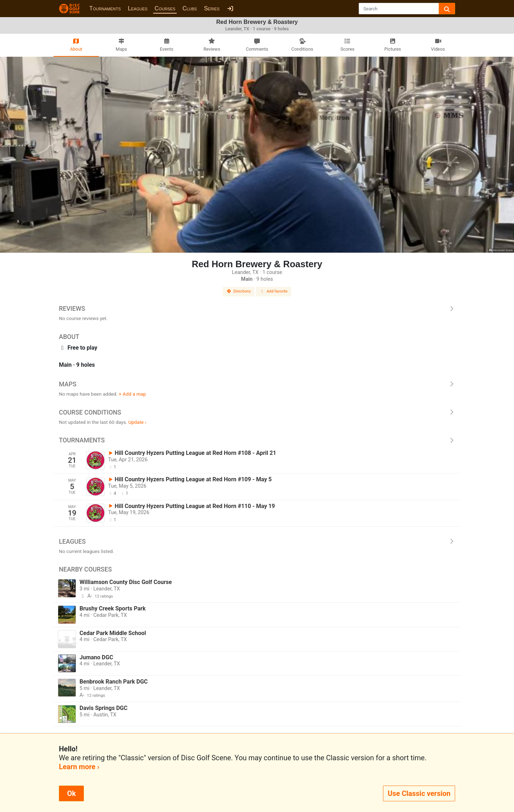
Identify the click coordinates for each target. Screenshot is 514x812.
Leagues (138, 8)
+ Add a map (132, 394)
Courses (165, 8)
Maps (257, 384)
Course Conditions (257, 412)
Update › (137, 422)
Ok (71, 793)
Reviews (257, 309)
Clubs (190, 8)
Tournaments (105, 8)
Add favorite (274, 291)
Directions (239, 291)
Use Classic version (419, 793)
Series (212, 8)
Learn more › (79, 767)
